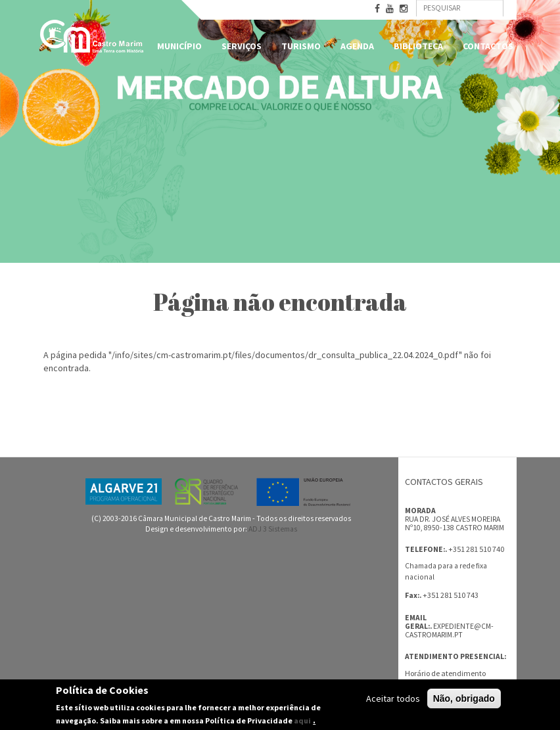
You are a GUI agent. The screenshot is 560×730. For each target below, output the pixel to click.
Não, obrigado (464, 698)
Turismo (301, 46)
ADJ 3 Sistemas (273, 529)
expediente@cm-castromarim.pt (449, 630)
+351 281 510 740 (476, 549)
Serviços (242, 46)
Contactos (488, 46)
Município (179, 46)
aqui (302, 720)
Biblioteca (418, 46)
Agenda (357, 46)
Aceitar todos (393, 698)
